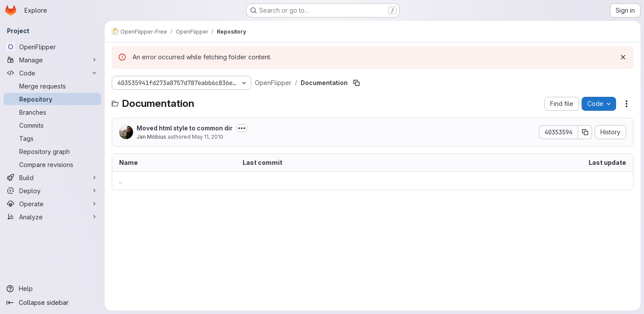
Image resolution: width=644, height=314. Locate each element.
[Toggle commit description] (242, 128)
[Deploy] (52, 191)
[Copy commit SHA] (585, 132)
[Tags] (52, 138)
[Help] (52, 289)
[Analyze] (52, 217)
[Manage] (52, 60)
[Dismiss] (623, 57)
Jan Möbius (151, 137)
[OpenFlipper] (52, 47)
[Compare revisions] (52, 164)
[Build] (52, 177)
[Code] (52, 73)
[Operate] (52, 204)
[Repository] (52, 99)
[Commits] (52, 125)
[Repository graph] (52, 151)
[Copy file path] (356, 83)
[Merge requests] (52, 86)
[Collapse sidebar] (52, 303)
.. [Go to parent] (120, 181)
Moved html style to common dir (185, 128)
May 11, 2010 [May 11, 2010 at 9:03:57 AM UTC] (208, 137)
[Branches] (52, 112)
